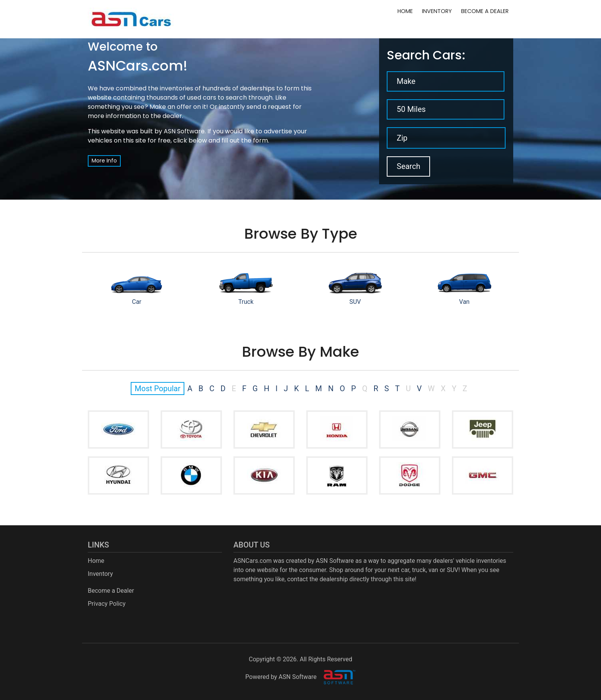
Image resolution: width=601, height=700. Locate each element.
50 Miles (411, 109)
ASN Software (184, 131)
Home (405, 11)
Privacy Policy (107, 604)
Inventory (437, 11)
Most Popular (157, 389)
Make (406, 81)
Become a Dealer (485, 11)
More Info (104, 161)
